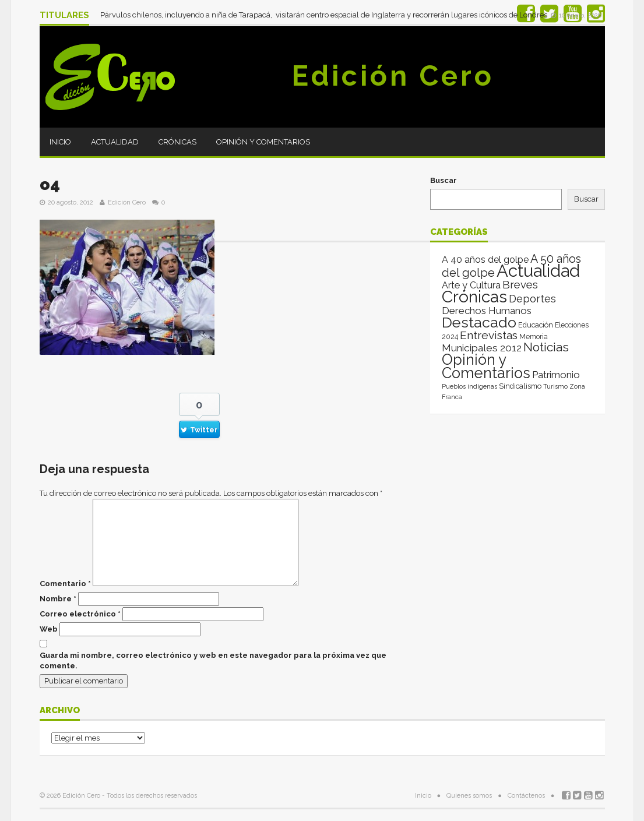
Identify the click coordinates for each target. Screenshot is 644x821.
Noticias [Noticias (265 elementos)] (546, 347)
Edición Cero (393, 76)
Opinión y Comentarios (263, 142)
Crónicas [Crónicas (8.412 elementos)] (474, 297)
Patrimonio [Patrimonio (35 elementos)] (556, 375)
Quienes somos (469, 796)
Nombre (58, 599)
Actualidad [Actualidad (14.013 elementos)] (538, 271)
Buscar (444, 180)
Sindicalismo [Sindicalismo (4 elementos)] (520, 386)
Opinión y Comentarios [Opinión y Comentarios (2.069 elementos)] (486, 366)
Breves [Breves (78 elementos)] (520, 285)
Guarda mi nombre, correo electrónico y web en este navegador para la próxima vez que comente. (213, 660)
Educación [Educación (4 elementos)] (536, 325)
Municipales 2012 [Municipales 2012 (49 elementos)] (482, 348)
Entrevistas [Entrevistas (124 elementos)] (489, 335)
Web (49, 629)
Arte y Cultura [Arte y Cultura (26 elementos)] (471, 285)
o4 (50, 184)
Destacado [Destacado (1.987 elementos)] (479, 322)
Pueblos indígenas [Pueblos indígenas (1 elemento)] (469, 386)
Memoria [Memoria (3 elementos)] (534, 337)
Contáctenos (526, 796)
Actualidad (115, 142)
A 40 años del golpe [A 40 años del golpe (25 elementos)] (485, 260)
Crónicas (177, 142)
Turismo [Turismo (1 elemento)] (555, 386)
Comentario (65, 584)
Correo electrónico (80, 614)
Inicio (60, 142)
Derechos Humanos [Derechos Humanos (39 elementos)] (487, 311)
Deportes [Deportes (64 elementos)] (532, 299)
